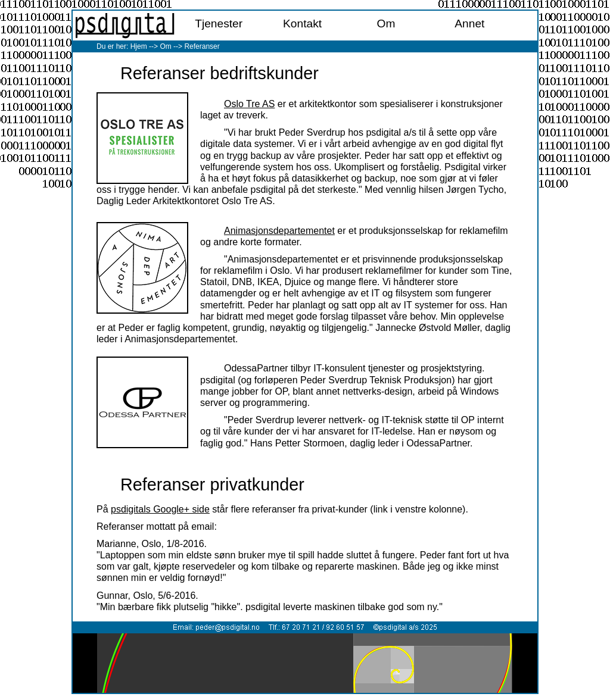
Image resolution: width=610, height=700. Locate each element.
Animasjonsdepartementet (279, 231)
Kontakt (302, 24)
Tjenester (219, 24)
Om (386, 24)
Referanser (202, 46)
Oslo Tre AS (249, 104)
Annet (469, 24)
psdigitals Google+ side (160, 509)
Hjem (139, 46)
